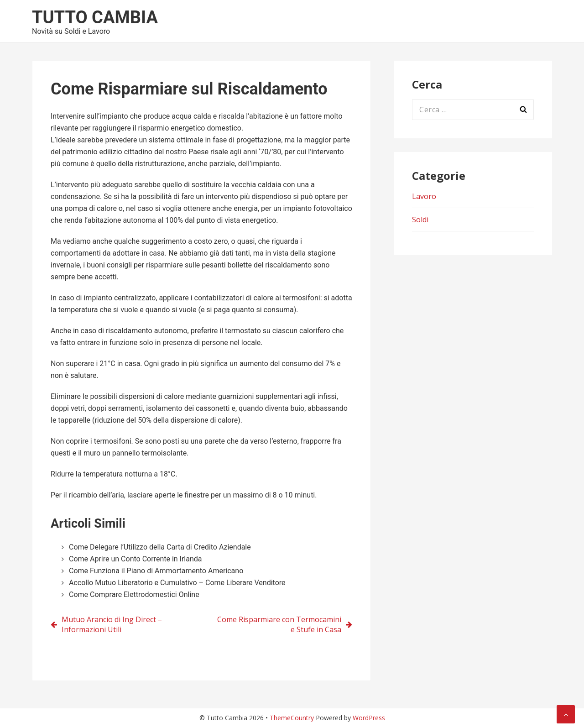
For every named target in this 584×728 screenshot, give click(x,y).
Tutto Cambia (95, 17)
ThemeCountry (292, 718)
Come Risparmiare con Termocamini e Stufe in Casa (279, 624)
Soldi (420, 220)
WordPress (369, 718)
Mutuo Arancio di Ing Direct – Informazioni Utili (112, 624)
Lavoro (424, 196)
